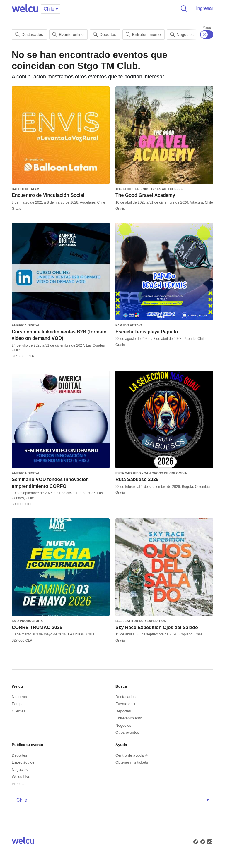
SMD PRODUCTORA (27, 621)
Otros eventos (127, 732)
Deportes (105, 35)
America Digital (26, 325)
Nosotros (19, 697)
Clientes (19, 711)
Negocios (182, 35)
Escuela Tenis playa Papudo (147, 332)
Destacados (29, 35)
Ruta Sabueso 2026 (137, 479)
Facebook (195, 841)
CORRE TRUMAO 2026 (37, 627)
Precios (18, 784)
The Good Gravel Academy (145, 195)
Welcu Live (21, 777)
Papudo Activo (129, 325)
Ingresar (205, 8)
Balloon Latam (25, 189)
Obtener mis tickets (132, 762)
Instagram (209, 841)
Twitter (202, 841)
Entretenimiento (143, 35)
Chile (113, 800)
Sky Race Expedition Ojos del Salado (157, 627)
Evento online (68, 35)
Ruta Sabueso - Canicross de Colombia (151, 473)
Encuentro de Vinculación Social (48, 195)
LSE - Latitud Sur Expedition (141, 621)
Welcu (25, 9)
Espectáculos (23, 762)
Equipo (18, 704)
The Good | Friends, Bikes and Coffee (149, 189)
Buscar (183, 9)
